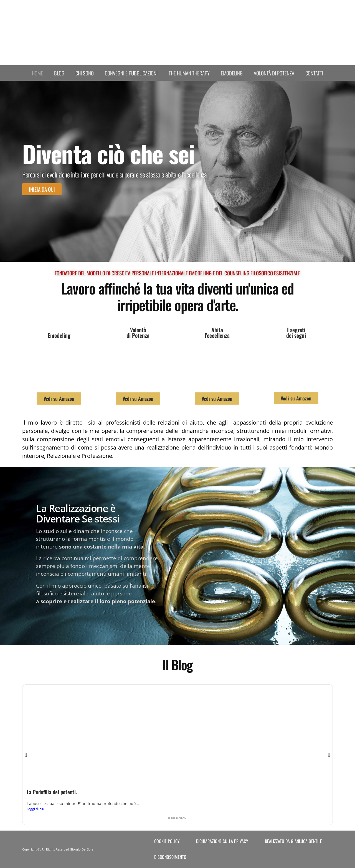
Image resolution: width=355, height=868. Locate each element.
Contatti (314, 73)
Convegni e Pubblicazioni (131, 73)
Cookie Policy (167, 841)
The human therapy (189, 73)
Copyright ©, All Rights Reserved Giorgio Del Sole (58, 849)
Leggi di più (35, 809)
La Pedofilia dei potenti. (52, 792)
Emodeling (232, 73)
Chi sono (85, 73)
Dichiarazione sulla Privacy (222, 841)
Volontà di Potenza (274, 73)
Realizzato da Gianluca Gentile (293, 841)
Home (37, 73)
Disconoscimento (170, 857)
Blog (59, 73)
